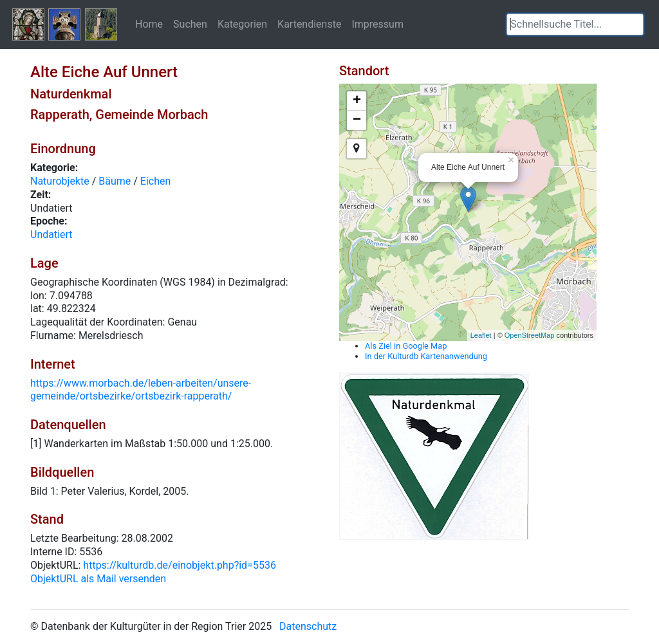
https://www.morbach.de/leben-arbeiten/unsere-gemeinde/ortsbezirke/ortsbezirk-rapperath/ (141, 390)
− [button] (357, 120)
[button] (634, 24)
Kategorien (242, 24)
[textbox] (575, 24)
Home (149, 24)
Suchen (190, 24)
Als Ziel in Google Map (406, 346)
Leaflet (481, 335)
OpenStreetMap (530, 335)
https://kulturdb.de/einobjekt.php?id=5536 (180, 565)
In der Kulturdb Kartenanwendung (426, 356)
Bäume (115, 181)
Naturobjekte (60, 181)
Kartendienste (309, 24)
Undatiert (51, 235)
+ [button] (357, 101)
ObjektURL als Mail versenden (98, 579)
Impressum (377, 24)
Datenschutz (308, 626)
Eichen (156, 181)
